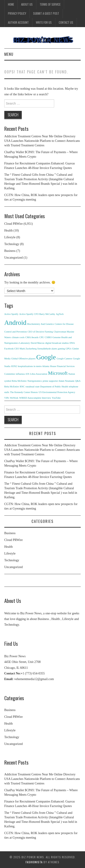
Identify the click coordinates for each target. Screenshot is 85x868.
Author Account (18, 22)
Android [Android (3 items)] (15, 323)
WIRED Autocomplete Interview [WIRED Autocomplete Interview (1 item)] (35, 398)
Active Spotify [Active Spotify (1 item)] (11, 314)
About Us (27, 4)
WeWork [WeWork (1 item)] (14, 398)
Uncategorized (14, 258)
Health (8, 230)
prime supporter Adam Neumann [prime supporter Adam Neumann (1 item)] (58, 381)
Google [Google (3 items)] (46, 357)
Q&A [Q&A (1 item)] (78, 381)
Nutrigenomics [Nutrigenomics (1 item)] (35, 381)
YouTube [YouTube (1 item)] (56, 398)
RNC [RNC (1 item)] (22, 387)
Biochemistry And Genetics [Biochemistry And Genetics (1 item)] (41, 324)
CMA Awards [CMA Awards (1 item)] (32, 337)
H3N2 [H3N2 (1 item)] (14, 366)
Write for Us (44, 22)
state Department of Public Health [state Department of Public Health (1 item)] (52, 387)
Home (11, 4)
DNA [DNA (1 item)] (72, 343)
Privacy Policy (17, 13)
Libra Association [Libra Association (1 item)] (39, 374)
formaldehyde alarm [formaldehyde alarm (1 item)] (47, 349)
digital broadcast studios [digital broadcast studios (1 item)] (57, 343)
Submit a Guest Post (46, 13)
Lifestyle (10, 237)
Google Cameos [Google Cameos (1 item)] (64, 359)
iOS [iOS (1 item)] (28, 374)
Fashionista (34, 862)
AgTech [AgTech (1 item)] (60, 314)
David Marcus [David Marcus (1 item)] (38, 343)
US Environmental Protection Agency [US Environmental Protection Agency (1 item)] (57, 392)
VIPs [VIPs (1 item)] (7, 398)
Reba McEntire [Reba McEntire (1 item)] (12, 387)
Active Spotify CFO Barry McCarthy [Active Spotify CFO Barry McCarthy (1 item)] (37, 314)
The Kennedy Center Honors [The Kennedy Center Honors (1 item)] (24, 392)
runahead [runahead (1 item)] (30, 387)
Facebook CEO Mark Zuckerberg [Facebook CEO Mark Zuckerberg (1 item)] (21, 349)
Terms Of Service (50, 4)
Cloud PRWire (14, 224)
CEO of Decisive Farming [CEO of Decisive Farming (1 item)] (40, 332)
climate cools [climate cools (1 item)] (18, 337)
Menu (9, 54)
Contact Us (66, 22)
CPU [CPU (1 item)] (42, 337)
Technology (12, 244)
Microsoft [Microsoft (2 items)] (58, 373)
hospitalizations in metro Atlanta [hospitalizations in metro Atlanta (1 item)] (33, 366)
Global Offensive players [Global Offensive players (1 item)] (23, 359)
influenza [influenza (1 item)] (20, 374)
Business (10, 251)
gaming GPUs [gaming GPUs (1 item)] (65, 349)
